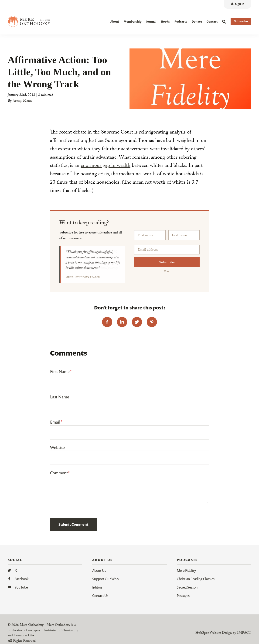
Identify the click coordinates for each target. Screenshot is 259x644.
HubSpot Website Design (214, 633)
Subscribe (167, 262)
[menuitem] (238, 4)
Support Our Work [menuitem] (106, 579)
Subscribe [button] (241, 21)
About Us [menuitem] (99, 570)
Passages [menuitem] (183, 596)
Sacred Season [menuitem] (187, 587)
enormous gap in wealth (106, 166)
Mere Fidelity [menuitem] (186, 570)
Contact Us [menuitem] (100, 596)
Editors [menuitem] (97, 587)
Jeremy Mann (22, 101)
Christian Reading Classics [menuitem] (196, 579)
